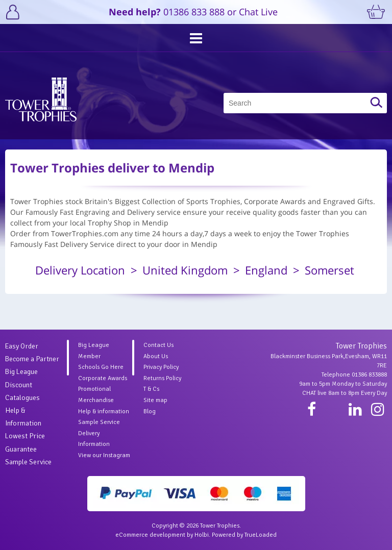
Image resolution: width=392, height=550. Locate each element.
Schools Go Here (101, 367)
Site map (155, 400)
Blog (150, 411)
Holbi (202, 535)
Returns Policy (162, 378)
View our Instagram (104, 455)
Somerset (329, 270)
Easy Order (22, 346)
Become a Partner (32, 359)
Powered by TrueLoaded (244, 535)
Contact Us (158, 345)
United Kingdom (185, 270)
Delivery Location (80, 270)
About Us (156, 356)
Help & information (104, 411)
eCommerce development (150, 535)
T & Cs (151, 389)
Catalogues (22, 398)
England (266, 270)
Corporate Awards (103, 378)
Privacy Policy (161, 367)
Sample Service (28, 462)
